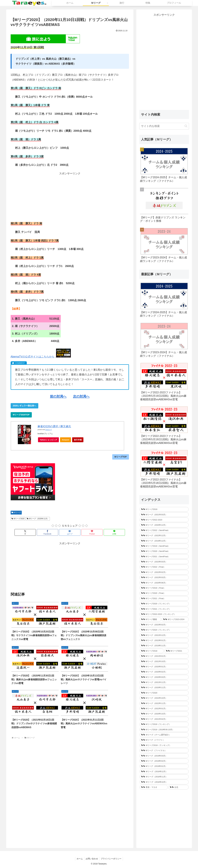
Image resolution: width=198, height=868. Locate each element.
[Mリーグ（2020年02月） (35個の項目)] (164, 672)
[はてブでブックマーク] (70, 532)
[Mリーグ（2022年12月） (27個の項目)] (164, 535)
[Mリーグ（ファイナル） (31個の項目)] (164, 750)
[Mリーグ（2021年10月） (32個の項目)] (164, 661)
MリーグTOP (121, 457)
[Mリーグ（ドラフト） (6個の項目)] (164, 740)
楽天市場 (78, 440)
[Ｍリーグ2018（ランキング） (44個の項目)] (164, 745)
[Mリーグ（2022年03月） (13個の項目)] (164, 577)
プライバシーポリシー (111, 859)
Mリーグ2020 (18, 519)
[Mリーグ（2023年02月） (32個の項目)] (164, 625)
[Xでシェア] (30, 532)
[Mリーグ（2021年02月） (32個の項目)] (164, 719)
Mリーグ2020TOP (21, 415)
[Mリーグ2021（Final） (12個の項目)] (164, 598)
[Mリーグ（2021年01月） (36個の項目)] (164, 656)
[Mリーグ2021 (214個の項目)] (177, 651)
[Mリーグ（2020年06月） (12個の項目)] (164, 583)
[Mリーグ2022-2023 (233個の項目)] (164, 520)
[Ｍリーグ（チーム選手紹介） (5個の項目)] (164, 735)
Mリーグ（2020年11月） (38, 519)
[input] (164, 126)
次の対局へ (81, 396)
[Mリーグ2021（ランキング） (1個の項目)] (164, 609)
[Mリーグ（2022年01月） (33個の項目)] (164, 709)
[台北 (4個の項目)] (178, 787)
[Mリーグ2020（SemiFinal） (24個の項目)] (164, 551)
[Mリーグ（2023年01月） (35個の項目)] (164, 640)
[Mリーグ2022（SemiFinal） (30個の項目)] (164, 530)
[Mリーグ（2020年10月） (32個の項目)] (164, 714)
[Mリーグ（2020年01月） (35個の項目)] (164, 667)
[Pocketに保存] (90, 532)
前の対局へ (58, 396)
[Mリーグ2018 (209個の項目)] (152, 651)
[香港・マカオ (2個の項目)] (154, 787)
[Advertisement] (70, 197)
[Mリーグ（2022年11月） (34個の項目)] (164, 703)
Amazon (66, 440)
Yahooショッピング (49, 441)
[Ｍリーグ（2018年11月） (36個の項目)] (164, 777)
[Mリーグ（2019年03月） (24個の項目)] (164, 756)
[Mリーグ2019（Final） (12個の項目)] (164, 588)
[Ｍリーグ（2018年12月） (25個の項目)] (164, 771)
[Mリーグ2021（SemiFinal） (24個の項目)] (164, 557)
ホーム (79, 859)
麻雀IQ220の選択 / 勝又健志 (54, 426)
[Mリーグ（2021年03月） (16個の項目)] (164, 515)
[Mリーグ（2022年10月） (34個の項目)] (164, 698)
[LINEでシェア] (109, 532)
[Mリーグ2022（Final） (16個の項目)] (164, 567)
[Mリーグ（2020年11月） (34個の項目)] (164, 687)
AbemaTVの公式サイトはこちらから (33, 357)
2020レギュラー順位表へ (24, 406)
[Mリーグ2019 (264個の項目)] (164, 509)
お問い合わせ (92, 859)
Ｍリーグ (16, 512)
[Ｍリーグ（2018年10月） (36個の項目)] (164, 782)
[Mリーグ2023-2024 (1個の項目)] (175, 619)
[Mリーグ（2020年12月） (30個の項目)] (164, 525)
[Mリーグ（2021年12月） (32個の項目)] (164, 635)
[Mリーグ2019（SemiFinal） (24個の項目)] (164, 546)
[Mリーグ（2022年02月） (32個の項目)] (164, 572)
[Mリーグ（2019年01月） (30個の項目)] (164, 766)
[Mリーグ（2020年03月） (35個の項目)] (164, 677)
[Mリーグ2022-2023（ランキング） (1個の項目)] (164, 614)
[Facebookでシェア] (50, 532)
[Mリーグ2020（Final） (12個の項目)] (164, 593)
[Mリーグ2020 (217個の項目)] (164, 693)
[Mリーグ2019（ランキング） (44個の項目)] (164, 724)
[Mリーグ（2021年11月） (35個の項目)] (164, 682)
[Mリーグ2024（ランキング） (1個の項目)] (164, 630)
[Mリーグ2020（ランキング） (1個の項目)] (164, 604)
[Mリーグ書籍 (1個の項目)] (150, 619)
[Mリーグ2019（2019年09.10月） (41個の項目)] (164, 730)
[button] (186, 126)
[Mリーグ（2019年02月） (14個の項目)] (164, 761)
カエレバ (49, 430)
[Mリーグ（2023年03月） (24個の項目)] (164, 562)
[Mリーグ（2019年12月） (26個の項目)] (164, 541)
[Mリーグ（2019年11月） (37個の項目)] (164, 646)
